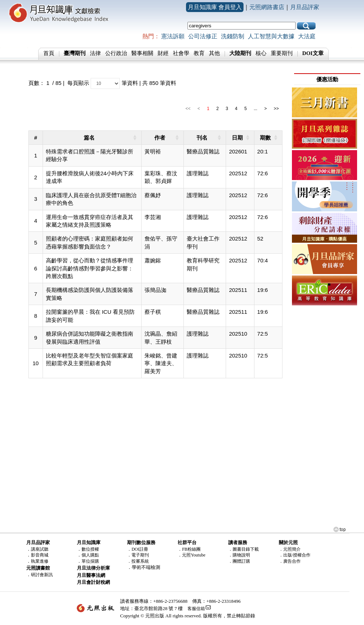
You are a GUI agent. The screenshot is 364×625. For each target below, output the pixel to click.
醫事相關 (142, 53)
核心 (261, 53)
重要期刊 (282, 53)
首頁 (49, 53)
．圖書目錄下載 (244, 549)
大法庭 (307, 36)
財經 (163, 53)
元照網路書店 (267, 7)
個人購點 (90, 555)
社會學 (181, 53)
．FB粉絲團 (189, 549)
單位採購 (90, 561)
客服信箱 (196, 609)
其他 (214, 53)
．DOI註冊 (137, 549)
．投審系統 (138, 561)
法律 (95, 53)
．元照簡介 (290, 549)
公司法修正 (203, 36)
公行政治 (116, 53)
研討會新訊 (42, 575)
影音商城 (40, 555)
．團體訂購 (239, 561)
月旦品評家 (305, 7)
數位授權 (90, 549)
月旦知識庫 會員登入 (215, 7)
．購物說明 (239, 555)
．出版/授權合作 (295, 555)
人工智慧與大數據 (271, 36)
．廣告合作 (290, 561)
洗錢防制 (233, 36)
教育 (199, 53)
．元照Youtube (191, 555)
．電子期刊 (138, 555)
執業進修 (40, 561)
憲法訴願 (173, 36)
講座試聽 (40, 549)
